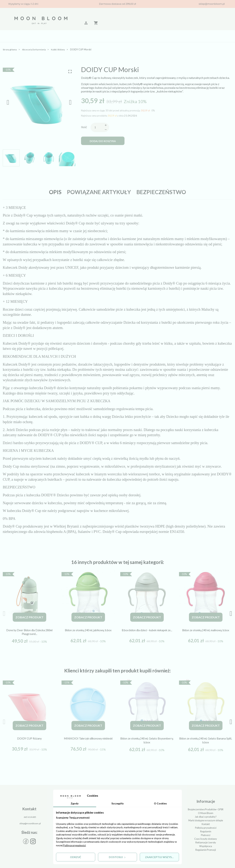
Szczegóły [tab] (117, 803)
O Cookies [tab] (160, 803)
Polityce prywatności (74, 845)
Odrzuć (76, 857)
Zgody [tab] (75, 803)
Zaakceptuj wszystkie (162, 857)
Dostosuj (117, 857)
